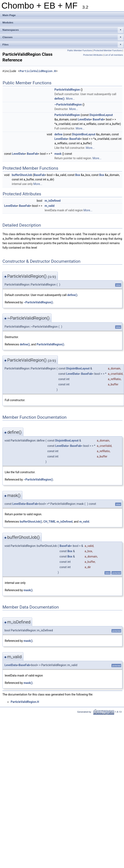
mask (58, 154)
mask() (28, 590)
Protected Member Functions (108, 51)
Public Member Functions (80, 51)
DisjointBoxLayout (101, 115)
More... (70, 99)
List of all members (114, 55)
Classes (63, 37)
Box (78, 175)
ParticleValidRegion (67, 90)
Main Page (9, 15)
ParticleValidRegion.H (38, 71)
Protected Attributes (93, 55)
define (58, 134)
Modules (8, 23)
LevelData (84, 119)
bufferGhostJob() (31, 522)
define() (59, 99)
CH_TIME (49, 522)
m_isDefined (53, 201)
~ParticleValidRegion (68, 105)
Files (63, 45)
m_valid (50, 206)
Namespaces (63, 30)
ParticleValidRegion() (50, 344)
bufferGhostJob (22, 175)
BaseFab (98, 119)
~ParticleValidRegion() (38, 302)
